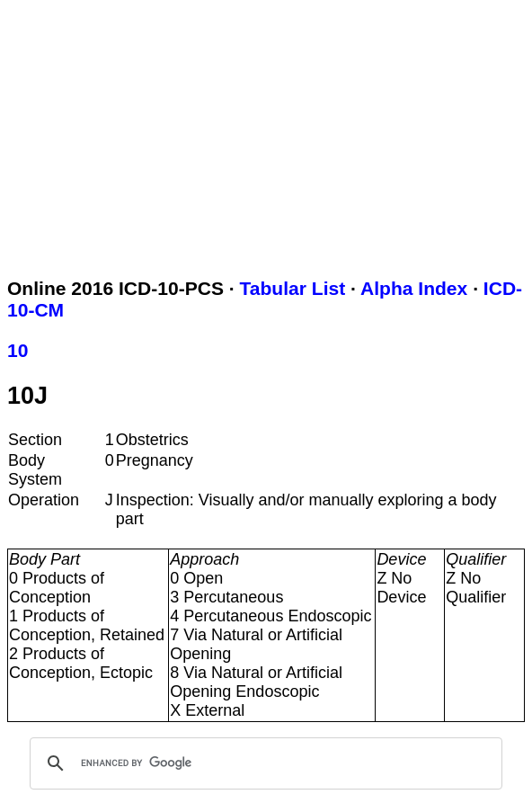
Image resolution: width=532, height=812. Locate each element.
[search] (263, 763)
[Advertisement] (270, 133)
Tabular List (293, 288)
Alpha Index (414, 288)
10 (18, 350)
